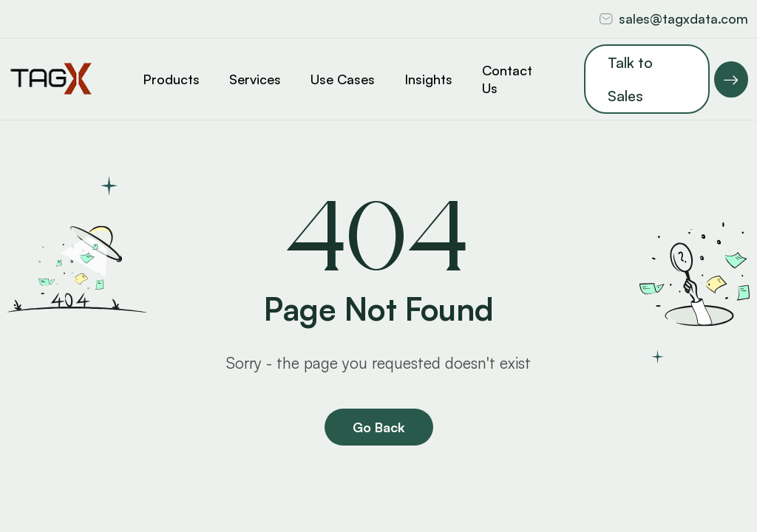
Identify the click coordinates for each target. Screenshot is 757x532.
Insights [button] (428, 79)
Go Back (379, 427)
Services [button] (255, 79)
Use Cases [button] (343, 79)
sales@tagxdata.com (683, 18)
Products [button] (171, 79)
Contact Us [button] (507, 79)
